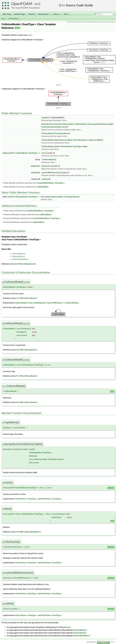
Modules (32, 14)
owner (54, 127)
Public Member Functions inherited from (33, 183)
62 (17, 402)
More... (31, 35)
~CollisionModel (48, 160)
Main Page (7, 14)
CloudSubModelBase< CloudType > (51, 183)
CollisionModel (13, 19)
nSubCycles (46, 166)
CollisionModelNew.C (20, 259)
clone (44, 153)
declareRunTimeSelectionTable (54, 124)
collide (44, 179)
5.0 (38, 4)
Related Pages (20, 14)
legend (58, 85)
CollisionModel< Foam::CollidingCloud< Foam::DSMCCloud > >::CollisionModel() (47, 303)
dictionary (91, 124)
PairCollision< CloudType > (26, 499)
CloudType (46, 127)
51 (17, 376)
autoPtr (71, 124)
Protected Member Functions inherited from (27, 215)
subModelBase (43, 187)
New (43, 197)
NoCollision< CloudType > (52, 499)
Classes (57, 15)
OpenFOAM (22, 4)
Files (67, 15)
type (101, 140)
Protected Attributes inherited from (31, 218)
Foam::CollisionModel (24, 514)
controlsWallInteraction (51, 173)
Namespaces (44, 15)
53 (16, 264)
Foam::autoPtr (9, 514)
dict (112, 124)
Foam (3, 19)
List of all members (110, 22)
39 (17, 350)
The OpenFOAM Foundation (26, 8)
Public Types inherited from (28, 211)
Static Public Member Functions (93, 22)
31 (17, 298)
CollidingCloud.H (29, 264)
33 (17, 532)
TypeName (46, 118)
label (38, 166)
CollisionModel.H (19, 254)
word (96, 140)
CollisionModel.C (18, 256)
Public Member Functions (75, 22)
